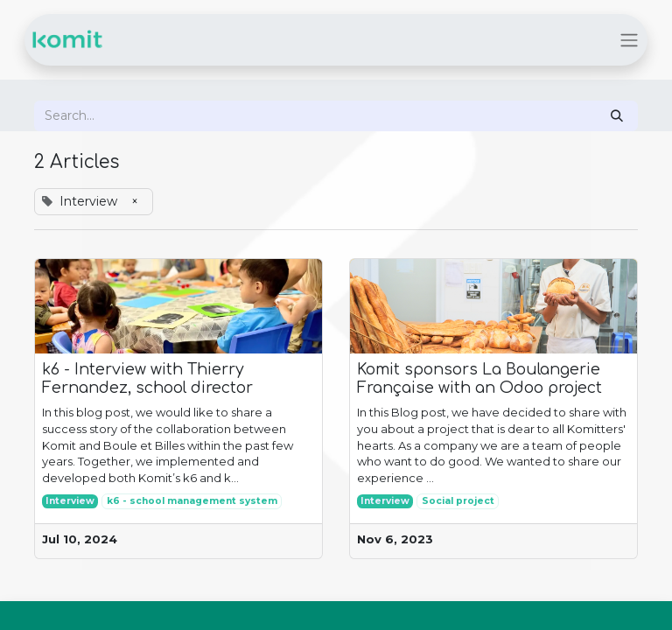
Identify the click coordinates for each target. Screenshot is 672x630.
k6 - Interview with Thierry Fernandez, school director (147, 379)
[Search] (617, 116)
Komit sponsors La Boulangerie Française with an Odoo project (479, 379)
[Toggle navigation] (629, 40)
